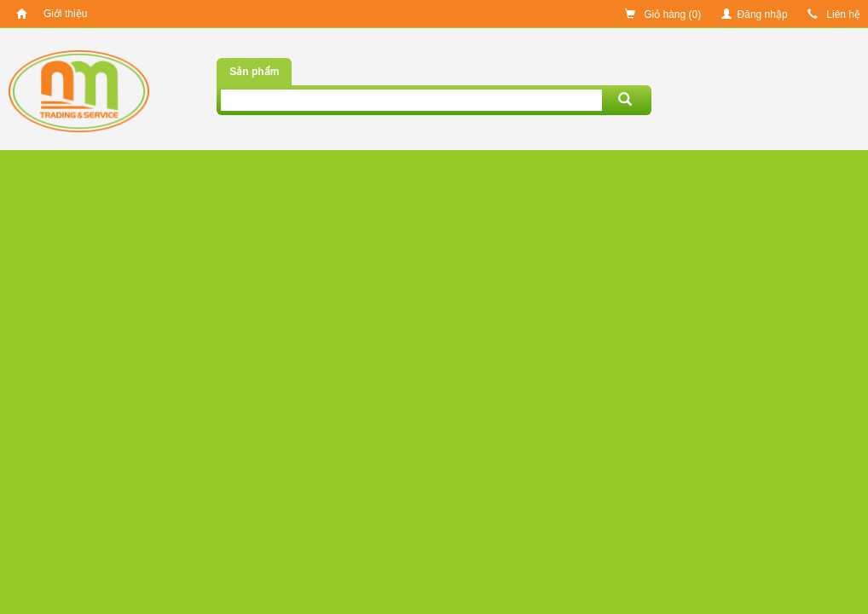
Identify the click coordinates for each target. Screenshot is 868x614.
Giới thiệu (65, 14)
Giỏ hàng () (663, 14)
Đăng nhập (755, 14)
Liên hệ (834, 14)
